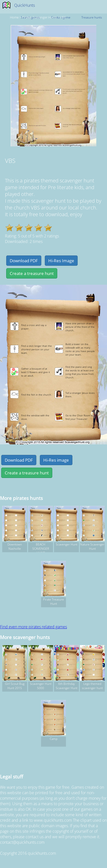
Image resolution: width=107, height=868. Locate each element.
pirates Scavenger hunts (39, 17)
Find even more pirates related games (33, 627)
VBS (63, 17)
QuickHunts (25, 5)
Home (14, 17)
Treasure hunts (92, 17)
